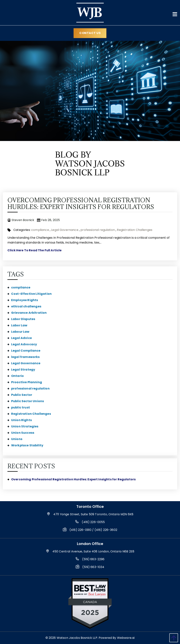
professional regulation (98, 230)
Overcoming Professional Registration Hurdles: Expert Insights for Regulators (81, 203)
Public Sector (22, 395)
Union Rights (21, 420)
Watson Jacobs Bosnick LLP (77, 638)
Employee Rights (25, 300)
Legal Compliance (26, 351)
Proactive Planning (27, 382)
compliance (40, 230)
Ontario (17, 376)
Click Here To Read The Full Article (35, 250)
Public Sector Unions (27, 401)
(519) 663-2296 (93, 559)
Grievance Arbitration (29, 313)
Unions (17, 439)
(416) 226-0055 (93, 522)
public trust (21, 407)
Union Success (23, 433)
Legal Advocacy (24, 344)
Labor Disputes (23, 319)
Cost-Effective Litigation (31, 294)
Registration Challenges (135, 230)
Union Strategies (25, 426)
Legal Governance (65, 230)
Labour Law (20, 332)
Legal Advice (21, 338)
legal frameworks (25, 357)
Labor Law (19, 325)
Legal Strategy (23, 370)
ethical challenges (26, 306)
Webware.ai (126, 638)
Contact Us (90, 33)
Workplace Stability (27, 445)
